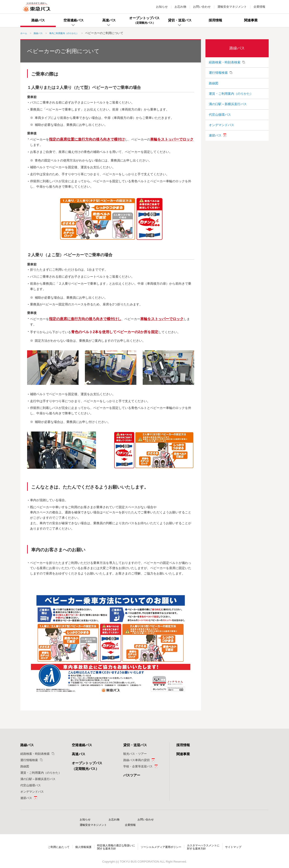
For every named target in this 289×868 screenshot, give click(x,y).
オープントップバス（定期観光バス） (87, 766)
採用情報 (183, 745)
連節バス (215, 150)
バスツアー (132, 775)
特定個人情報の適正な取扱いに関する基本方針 (114, 841)
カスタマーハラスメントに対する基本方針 (207, 841)
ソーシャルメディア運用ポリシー (162, 841)
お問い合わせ (202, 7)
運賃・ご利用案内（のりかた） (231, 100)
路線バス (237, 48)
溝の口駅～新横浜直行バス (228, 113)
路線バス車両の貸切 (136, 760)
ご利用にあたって (53, 841)
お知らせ (162, 7)
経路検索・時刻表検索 (225, 63)
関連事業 (183, 754)
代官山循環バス (220, 125)
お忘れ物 (180, 7)
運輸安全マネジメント (232, 7)
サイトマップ (239, 841)
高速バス (79, 754)
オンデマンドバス (221, 137)
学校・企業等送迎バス (138, 766)
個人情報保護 (79, 841)
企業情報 (259, 7)
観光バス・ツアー (135, 754)
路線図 (214, 88)
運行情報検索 (218, 76)
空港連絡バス (82, 745)
